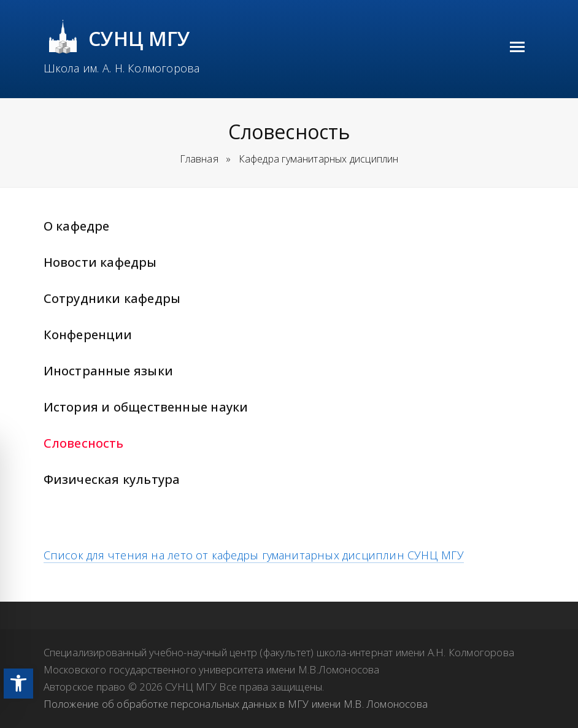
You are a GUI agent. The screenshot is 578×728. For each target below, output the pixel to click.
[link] (18, 684)
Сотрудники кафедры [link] (112, 298)
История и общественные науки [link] (146, 407)
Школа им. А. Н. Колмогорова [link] (122, 68)
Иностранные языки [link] (108, 371)
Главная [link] (199, 159)
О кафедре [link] (77, 226)
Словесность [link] (84, 443)
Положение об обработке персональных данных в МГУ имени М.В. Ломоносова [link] (236, 704)
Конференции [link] (88, 335)
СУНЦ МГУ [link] (140, 38)
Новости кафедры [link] (100, 262)
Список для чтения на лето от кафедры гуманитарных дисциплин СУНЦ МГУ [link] (254, 555)
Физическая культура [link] (112, 479)
